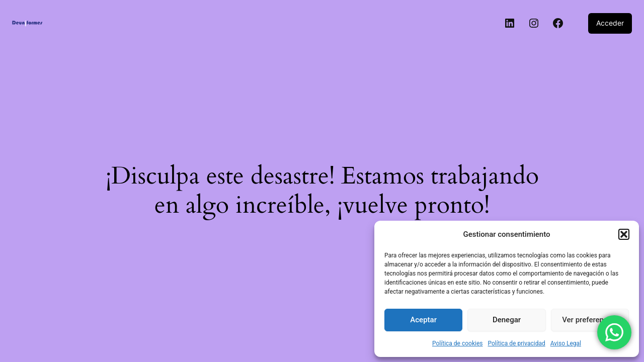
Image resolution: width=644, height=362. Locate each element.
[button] (624, 234)
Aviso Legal (566, 343)
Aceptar (423, 320)
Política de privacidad (517, 343)
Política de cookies (458, 343)
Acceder (610, 23)
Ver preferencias (590, 320)
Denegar (507, 320)
